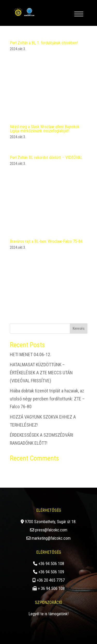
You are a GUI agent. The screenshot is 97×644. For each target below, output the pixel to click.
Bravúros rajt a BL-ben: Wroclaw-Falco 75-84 (46, 241)
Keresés (79, 328)
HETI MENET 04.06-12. (31, 354)
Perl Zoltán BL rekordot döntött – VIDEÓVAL (46, 158)
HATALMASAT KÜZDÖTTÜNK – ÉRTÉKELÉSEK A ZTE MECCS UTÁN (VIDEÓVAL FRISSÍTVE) (41, 372)
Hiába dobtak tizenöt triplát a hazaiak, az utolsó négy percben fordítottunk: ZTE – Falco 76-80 (47, 399)
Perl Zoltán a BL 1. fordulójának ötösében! (44, 43)
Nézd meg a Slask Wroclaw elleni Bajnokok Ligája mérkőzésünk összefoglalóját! (45, 129)
